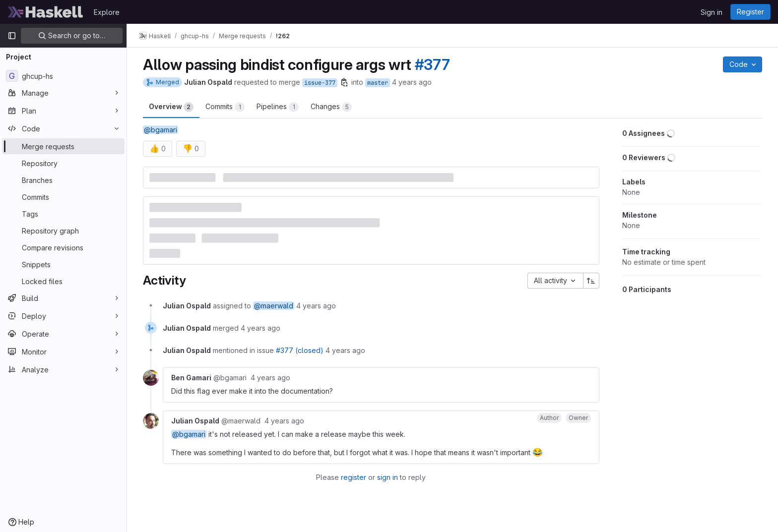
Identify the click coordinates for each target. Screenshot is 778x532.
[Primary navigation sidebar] (12, 36)
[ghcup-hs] (63, 76)
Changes (331, 107)
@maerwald (274, 306)
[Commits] (63, 197)
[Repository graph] (63, 231)
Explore (107, 12)
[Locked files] (63, 281)
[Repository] (63, 163)
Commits (225, 107)
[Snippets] (63, 264)
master (378, 83)
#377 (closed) (300, 350)
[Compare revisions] (63, 247)
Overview (171, 107)
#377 (432, 64)
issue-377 (320, 83)
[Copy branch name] (344, 82)
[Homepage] (46, 12)
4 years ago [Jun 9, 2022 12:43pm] (412, 82)
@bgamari (161, 130)
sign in (388, 477)
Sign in (712, 12)
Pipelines (278, 107)
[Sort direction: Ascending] (591, 281)
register (354, 477)
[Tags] (63, 214)
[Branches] (63, 180)
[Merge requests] (63, 146)
